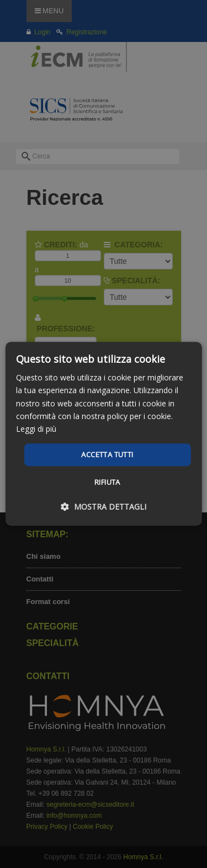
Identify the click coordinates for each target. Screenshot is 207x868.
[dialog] (104, 434)
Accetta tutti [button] (107, 454)
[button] (104, 507)
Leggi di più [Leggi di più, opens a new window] (36, 429)
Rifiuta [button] (107, 483)
